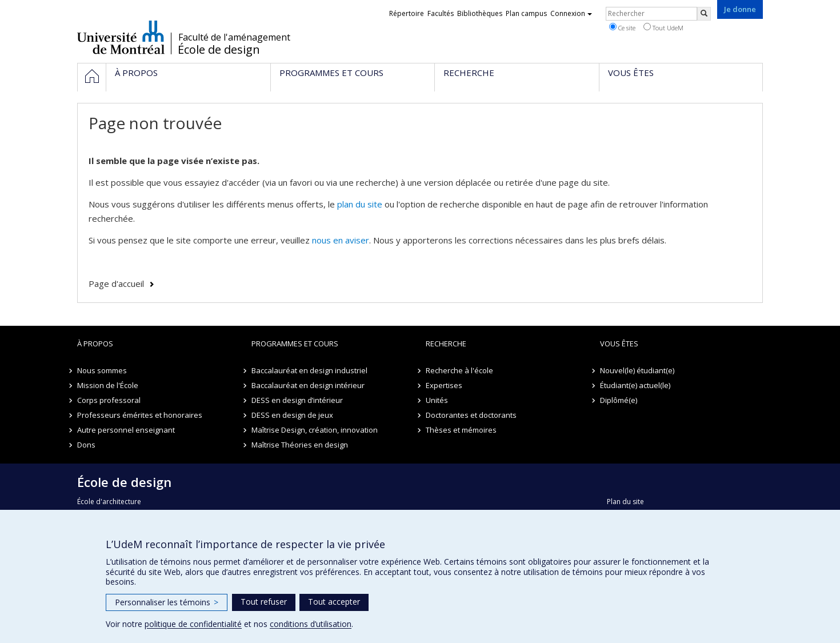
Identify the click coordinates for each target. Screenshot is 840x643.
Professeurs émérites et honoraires (140, 415)
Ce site (622, 27)
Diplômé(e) (619, 400)
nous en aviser (341, 240)
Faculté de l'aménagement (234, 37)
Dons (86, 445)
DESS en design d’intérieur (297, 400)
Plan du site (625, 502)
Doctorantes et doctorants (471, 415)
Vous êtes (619, 344)
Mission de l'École (108, 385)
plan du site (360, 204)
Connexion (571, 13)
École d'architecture (109, 502)
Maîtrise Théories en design (300, 445)
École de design (219, 50)
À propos (95, 344)
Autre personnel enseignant (126, 430)
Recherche (446, 344)
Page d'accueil (116, 283)
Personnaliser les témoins (167, 602)
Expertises (444, 385)
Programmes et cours (295, 344)
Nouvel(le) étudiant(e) (637, 370)
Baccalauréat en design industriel (309, 370)
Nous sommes (102, 370)
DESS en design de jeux (292, 415)
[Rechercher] (704, 14)
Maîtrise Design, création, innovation (315, 430)
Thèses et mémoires (461, 430)
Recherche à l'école (459, 370)
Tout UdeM (663, 27)
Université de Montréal (121, 37)
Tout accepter (334, 602)
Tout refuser (264, 602)
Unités (437, 400)
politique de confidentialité (193, 624)
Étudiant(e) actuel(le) (635, 385)
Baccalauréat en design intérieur (308, 385)
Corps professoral (109, 400)
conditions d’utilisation (311, 624)
